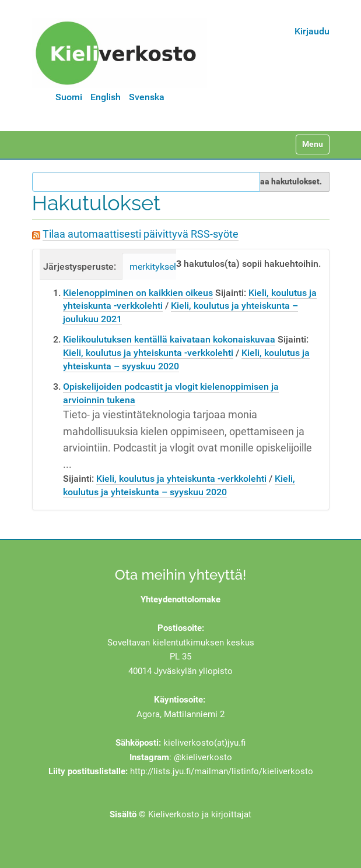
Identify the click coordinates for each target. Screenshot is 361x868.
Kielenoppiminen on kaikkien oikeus (138, 293)
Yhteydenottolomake (180, 599)
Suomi (69, 97)
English (106, 97)
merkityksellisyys (164, 267)
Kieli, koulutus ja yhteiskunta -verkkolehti (148, 353)
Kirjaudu (312, 31)
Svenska (147, 97)
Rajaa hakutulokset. (285, 181)
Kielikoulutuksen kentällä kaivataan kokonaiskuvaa (169, 339)
